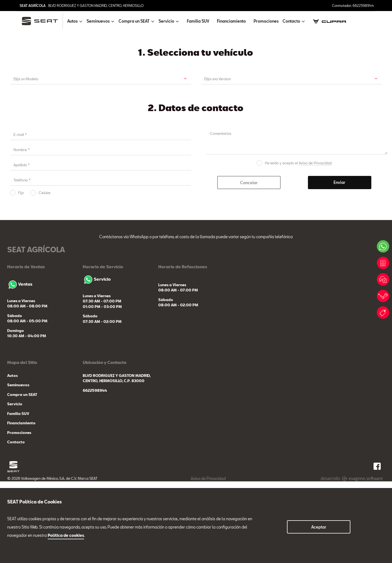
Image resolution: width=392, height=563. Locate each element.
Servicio (97, 361)
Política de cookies (66, 535)
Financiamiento (231, 21)
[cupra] (329, 21)
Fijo (21, 274)
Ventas (20, 366)
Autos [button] (73, 21)
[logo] (42, 21)
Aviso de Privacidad (315, 245)
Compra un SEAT (22, 476)
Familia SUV (198, 21)
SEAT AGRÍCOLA (33, 6)
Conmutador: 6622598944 (353, 6)
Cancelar (249, 264)
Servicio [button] (166, 21)
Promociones (266, 21)
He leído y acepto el (298, 245)
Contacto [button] (291, 21)
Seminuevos (18, 467)
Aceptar (319, 527)
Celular (45, 274)
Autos (12, 457)
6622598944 (95, 472)
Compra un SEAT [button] (134, 21)
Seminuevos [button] (98, 21)
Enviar (339, 264)
